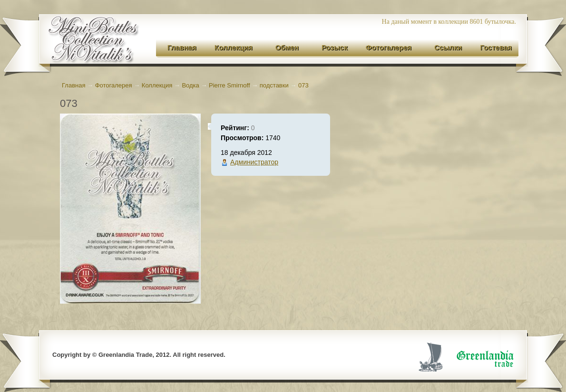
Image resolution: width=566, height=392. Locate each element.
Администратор (254, 162)
